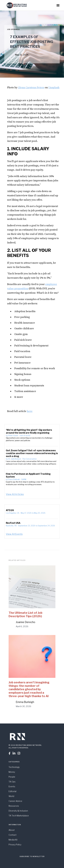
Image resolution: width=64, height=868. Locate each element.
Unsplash (54, 88)
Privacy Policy (15, 845)
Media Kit (13, 840)
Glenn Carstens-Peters (31, 88)
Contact (13, 835)
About (12, 830)
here (30, 411)
